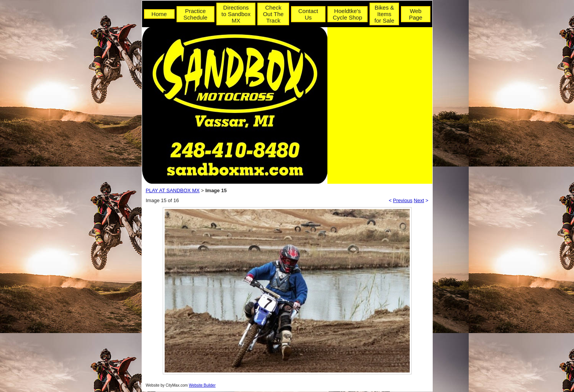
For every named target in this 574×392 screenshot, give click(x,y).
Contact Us (308, 14)
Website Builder (202, 385)
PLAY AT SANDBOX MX (173, 190)
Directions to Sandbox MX (236, 14)
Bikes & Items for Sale (384, 14)
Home (159, 14)
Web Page (416, 14)
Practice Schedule (195, 14)
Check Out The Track (273, 14)
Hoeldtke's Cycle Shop (348, 14)
